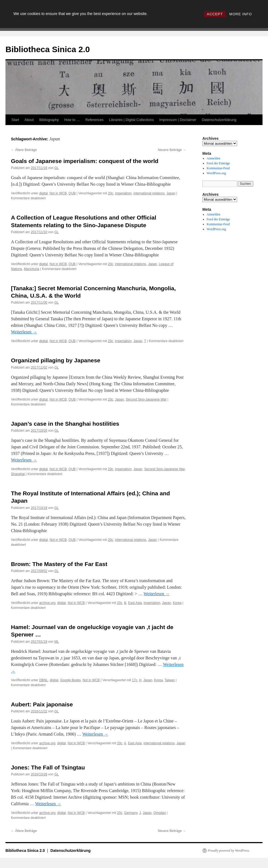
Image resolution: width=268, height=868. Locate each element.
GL (57, 168)
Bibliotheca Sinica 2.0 (48, 49)
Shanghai (18, 474)
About (29, 120)
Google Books (70, 680)
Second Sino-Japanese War (146, 399)
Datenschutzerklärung (219, 120)
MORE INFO (241, 14)
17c (135, 680)
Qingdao (160, 813)
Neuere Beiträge (172, 150)
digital (43, 193)
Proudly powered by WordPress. (229, 851)
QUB (72, 193)
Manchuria (31, 269)
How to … (72, 120)
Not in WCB (58, 193)
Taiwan (170, 680)
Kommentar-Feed (218, 168)
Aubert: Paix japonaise (42, 704)
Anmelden (214, 158)
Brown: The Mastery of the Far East (59, 564)
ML (57, 642)
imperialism (123, 193)
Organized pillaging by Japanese (56, 360)
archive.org (47, 603)
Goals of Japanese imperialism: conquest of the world (85, 161)
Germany (131, 813)
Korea (177, 603)
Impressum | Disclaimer (178, 120)
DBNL (43, 680)
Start (15, 120)
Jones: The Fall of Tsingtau (48, 767)
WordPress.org (216, 173)
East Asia (135, 603)
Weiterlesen (24, 332)
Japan (171, 193)
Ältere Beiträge (24, 150)
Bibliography (49, 120)
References (94, 120)
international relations (149, 193)
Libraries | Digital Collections (132, 120)
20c (110, 193)
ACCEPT (215, 14)
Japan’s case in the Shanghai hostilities (65, 424)
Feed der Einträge (218, 163)
